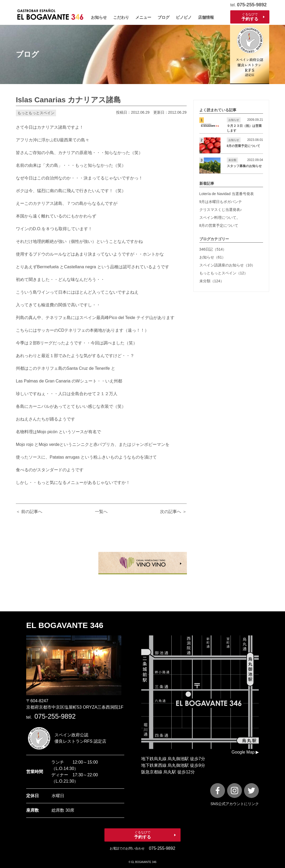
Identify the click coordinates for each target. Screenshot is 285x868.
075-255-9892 (252, 5)
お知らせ (99, 17)
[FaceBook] (218, 791)
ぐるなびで (250, 17)
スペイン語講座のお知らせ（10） (227, 265)
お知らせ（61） (213, 257)
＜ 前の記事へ (29, 512)
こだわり (121, 17)
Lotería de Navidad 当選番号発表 (227, 194)
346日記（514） (213, 249)
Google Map (243, 752)
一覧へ (101, 512)
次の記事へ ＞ (173, 512)
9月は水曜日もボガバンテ (221, 202)
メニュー (143, 17)
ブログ (164, 17)
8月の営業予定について (219, 225)
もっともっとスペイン (36, 113)
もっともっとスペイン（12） (224, 273)
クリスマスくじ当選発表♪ (221, 210)
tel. (51, 717)
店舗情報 (206, 17)
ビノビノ (184, 17)
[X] (251, 791)
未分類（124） (212, 281)
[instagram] (235, 791)
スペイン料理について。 (220, 218)
